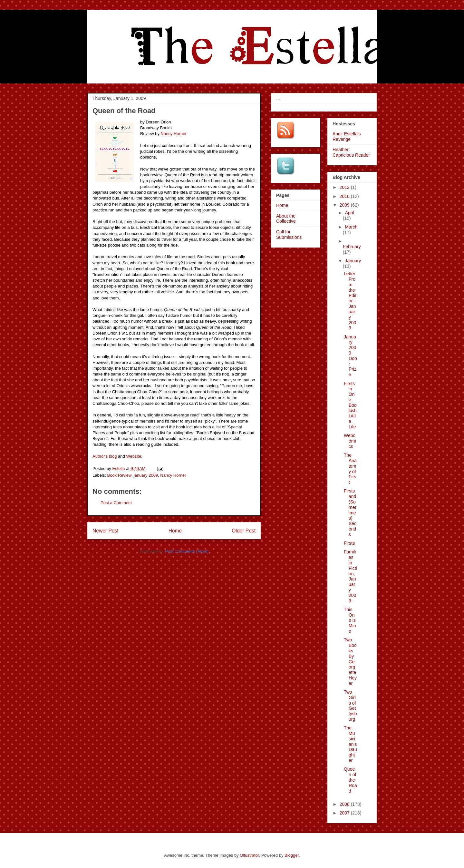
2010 (345, 196)
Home (175, 531)
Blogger (292, 855)
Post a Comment (116, 503)
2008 (345, 804)
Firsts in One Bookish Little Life (350, 405)
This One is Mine (350, 620)
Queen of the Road (350, 780)
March (351, 227)
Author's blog (105, 456)
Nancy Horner (174, 134)
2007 (345, 813)
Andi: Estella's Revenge (347, 137)
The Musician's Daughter (350, 744)
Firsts (349, 543)
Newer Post (106, 531)
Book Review (119, 475)
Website (134, 456)
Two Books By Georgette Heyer (350, 661)
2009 (345, 205)
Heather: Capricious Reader (351, 152)
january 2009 (146, 475)
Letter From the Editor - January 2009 (350, 301)
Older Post (244, 531)
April (349, 213)
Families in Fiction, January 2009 (350, 576)
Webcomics (350, 441)
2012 (345, 187)
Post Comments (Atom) (187, 551)
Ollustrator (249, 855)
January (353, 261)
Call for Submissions (289, 234)
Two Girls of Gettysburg (350, 706)
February (352, 247)
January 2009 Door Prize (350, 356)
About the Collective (286, 219)
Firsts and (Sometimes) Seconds (350, 512)
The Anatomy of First (350, 469)
